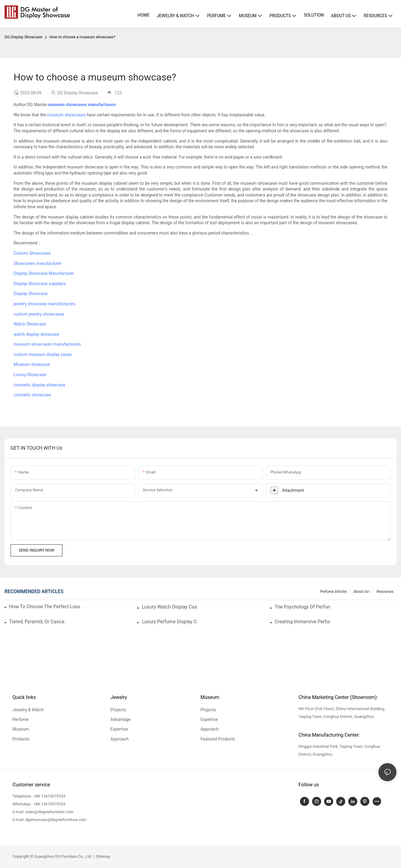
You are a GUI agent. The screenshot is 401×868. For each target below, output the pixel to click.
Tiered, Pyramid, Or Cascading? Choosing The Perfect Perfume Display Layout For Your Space (37, 622)
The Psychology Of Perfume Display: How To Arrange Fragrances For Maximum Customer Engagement (302, 607)
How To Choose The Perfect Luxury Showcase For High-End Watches (45, 607)
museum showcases (66, 115)
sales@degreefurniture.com (49, 812)
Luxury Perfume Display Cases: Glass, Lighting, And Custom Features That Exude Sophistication (169, 622)
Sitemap (103, 856)
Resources (385, 592)
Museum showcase (32, 364)
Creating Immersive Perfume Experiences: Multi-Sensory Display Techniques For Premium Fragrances (302, 622)
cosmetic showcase (32, 395)
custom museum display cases (43, 354)
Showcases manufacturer (38, 263)
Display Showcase (31, 294)
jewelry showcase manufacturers (44, 304)
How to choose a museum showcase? (82, 37)
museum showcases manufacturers (47, 344)
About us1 (362, 592)
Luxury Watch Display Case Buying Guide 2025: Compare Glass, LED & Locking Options (169, 607)
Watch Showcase (30, 324)
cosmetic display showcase (39, 385)
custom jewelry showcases (39, 314)
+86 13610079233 (49, 796)
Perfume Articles (334, 592)
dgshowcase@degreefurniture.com (56, 820)
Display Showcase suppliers (40, 284)
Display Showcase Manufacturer (44, 273)
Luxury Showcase (30, 375)
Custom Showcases (32, 253)
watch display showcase (36, 334)
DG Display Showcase (23, 37)
